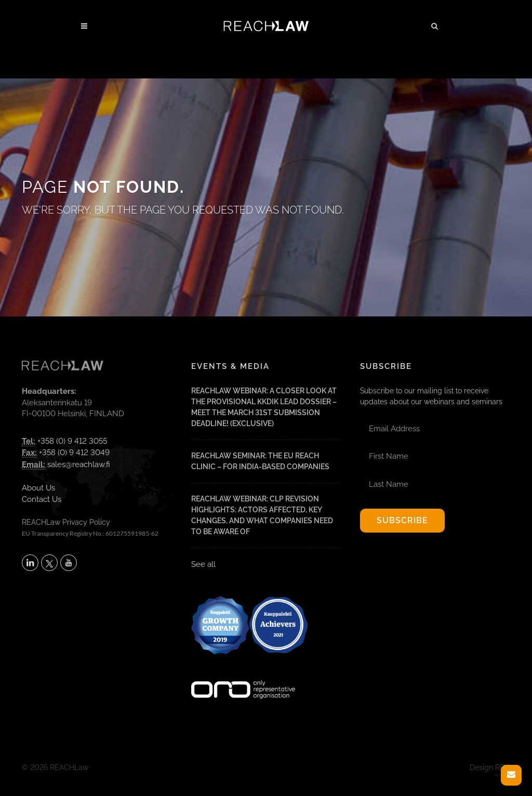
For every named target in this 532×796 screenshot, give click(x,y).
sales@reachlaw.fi (79, 465)
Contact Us (42, 499)
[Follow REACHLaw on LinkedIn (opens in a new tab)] (30, 563)
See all (203, 564)
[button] (435, 24)
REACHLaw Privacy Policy (66, 522)
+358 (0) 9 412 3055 (72, 441)
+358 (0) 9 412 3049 (74, 453)
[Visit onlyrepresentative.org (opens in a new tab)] (243, 676)
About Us (38, 488)
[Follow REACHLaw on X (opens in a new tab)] (49, 563)
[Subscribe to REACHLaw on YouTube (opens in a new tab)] (69, 563)
